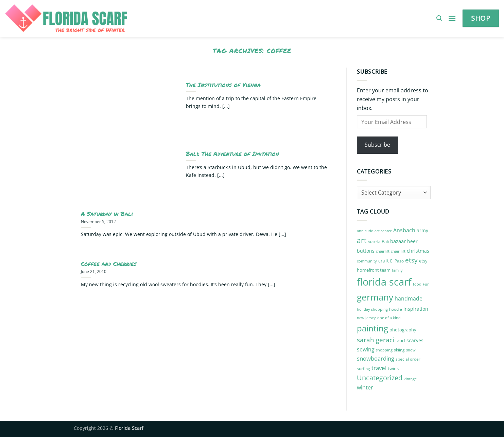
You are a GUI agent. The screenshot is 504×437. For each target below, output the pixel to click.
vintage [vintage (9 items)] (410, 379)
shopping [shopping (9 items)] (384, 350)
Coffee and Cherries (109, 264)
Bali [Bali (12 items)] (385, 241)
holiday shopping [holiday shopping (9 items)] (372, 309)
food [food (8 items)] (417, 284)
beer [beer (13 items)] (412, 241)
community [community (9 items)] (367, 261)
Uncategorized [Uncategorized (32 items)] (380, 378)
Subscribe (377, 145)
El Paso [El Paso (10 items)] (397, 261)
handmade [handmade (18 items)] (409, 298)
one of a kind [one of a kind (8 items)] (389, 318)
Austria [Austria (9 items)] (374, 242)
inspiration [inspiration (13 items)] (416, 309)
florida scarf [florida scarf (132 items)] (384, 282)
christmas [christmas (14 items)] (418, 251)
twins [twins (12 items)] (393, 368)
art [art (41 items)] (362, 240)
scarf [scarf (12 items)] (400, 341)
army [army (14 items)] (422, 230)
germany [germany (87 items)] (375, 297)
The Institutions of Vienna (223, 85)
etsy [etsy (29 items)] (411, 260)
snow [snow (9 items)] (411, 350)
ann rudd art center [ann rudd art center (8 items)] (374, 231)
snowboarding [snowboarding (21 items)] (376, 358)
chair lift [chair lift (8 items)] (398, 251)
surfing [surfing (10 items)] (363, 369)
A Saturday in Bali (107, 214)
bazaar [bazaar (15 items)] (398, 241)
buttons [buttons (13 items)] (366, 251)
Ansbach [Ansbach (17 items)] (404, 230)
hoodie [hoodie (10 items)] (396, 309)
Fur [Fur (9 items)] (426, 284)
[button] (439, 18)
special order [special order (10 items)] (408, 359)
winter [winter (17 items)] (365, 387)
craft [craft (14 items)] (384, 261)
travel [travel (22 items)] (379, 368)
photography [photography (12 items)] (403, 330)
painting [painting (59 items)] (372, 328)
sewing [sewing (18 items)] (366, 349)
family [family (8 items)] (397, 270)
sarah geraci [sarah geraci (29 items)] (376, 340)
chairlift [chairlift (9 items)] (383, 251)
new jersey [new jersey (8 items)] (366, 318)
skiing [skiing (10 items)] (399, 350)
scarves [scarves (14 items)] (415, 340)
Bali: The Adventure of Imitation (232, 154)
